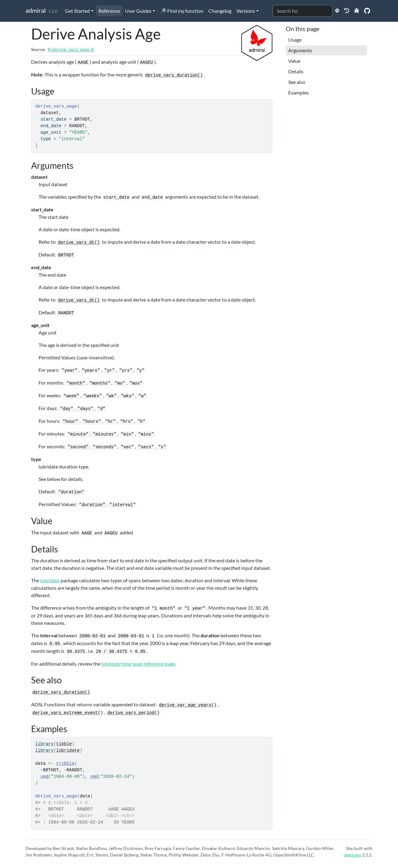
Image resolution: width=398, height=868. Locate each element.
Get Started (77, 11)
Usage (295, 40)
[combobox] (303, 11)
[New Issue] (357, 10)
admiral (36, 10)
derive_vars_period (131, 713)
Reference (109, 11)
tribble (65, 764)
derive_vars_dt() (79, 242)
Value (294, 61)
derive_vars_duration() (174, 75)
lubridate (50, 580)
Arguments (300, 50)
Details (296, 71)
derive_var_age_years (185, 705)
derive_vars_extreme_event (65, 713)
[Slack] (337, 10)
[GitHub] (367, 10)
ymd (44, 777)
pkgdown (352, 855)
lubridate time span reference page (138, 664)
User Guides (138, 11)
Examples (298, 92)
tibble (64, 744)
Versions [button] (246, 11)
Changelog (220, 11)
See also (297, 82)
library (44, 744)
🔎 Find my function (182, 11)
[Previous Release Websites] (347, 10)
